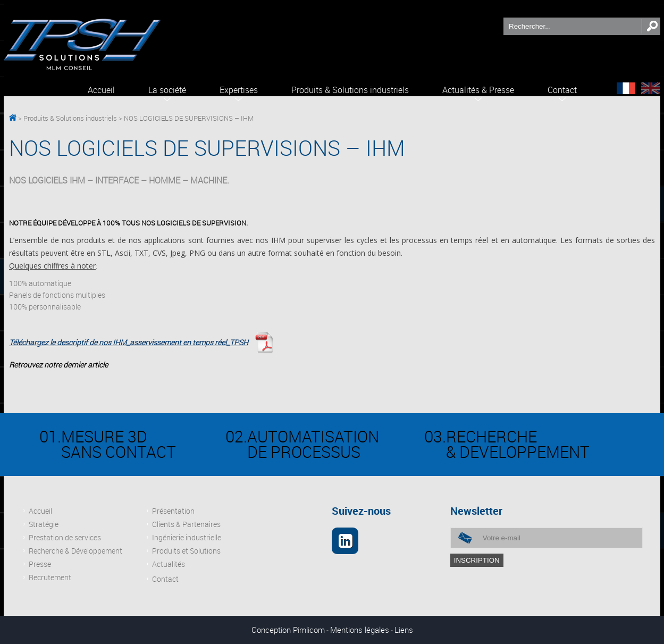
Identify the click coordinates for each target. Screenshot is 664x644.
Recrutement (50, 577)
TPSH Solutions (13, 119)
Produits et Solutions (186, 551)
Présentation (173, 511)
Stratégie (44, 524)
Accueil (101, 90)
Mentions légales (360, 630)
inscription (477, 560)
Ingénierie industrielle (187, 537)
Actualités (169, 564)
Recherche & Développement (75, 551)
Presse (40, 564)
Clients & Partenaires (186, 524)
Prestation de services (65, 537)
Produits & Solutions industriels (350, 90)
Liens (404, 630)
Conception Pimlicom (288, 630)
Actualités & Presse (478, 90)
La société (167, 90)
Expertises (239, 90)
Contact (562, 90)
